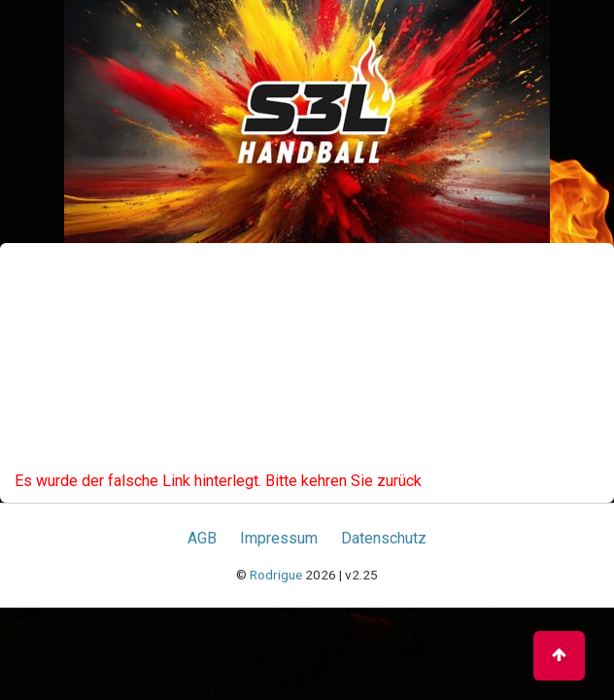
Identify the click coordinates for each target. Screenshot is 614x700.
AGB (202, 538)
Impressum (279, 538)
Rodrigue (276, 575)
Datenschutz (384, 538)
